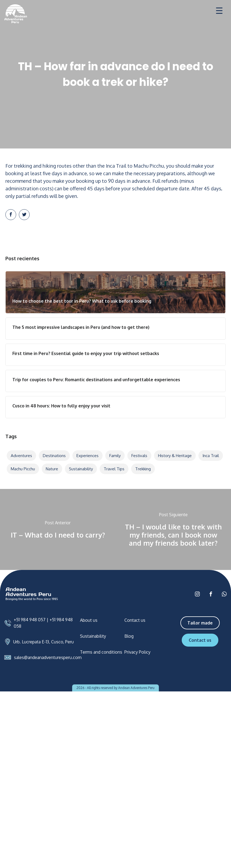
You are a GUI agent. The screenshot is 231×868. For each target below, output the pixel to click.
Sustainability (81, 469)
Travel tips (114, 469)
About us (89, 620)
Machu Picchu (23, 469)
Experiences (87, 456)
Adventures (21, 456)
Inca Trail (211, 456)
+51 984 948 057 (30, 620)
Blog (129, 636)
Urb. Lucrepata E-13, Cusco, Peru (43, 642)
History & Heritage (175, 456)
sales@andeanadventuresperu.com (48, 657)
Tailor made (200, 623)
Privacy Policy (137, 652)
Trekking (143, 469)
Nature (52, 469)
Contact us (135, 620)
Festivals (139, 456)
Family (115, 456)
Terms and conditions (101, 652)
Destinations (54, 456)
